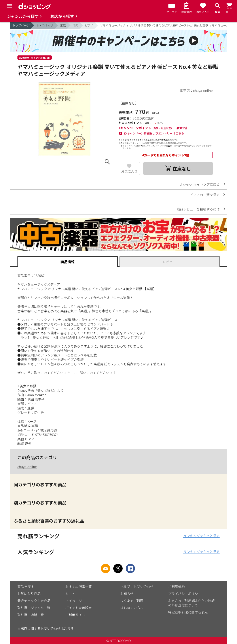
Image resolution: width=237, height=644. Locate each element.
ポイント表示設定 (79, 608)
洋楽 (75, 25)
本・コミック (45, 25)
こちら (69, 628)
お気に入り (129, 171)
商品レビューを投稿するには (198, 209)
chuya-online (27, 467)
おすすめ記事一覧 (79, 586)
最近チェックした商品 (34, 601)
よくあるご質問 (132, 601)
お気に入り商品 (29, 594)
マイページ (74, 601)
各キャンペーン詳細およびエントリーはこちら (154, 133)
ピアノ (89, 25)
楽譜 (63, 25)
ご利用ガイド (75, 615)
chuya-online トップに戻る (200, 184)
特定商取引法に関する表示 (188, 612)
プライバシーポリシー (185, 594)
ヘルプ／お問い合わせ (137, 586)
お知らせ (127, 594)
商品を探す (26, 586)
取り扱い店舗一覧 (31, 615)
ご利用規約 (177, 586)
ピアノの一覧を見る (205, 195)
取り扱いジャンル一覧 (34, 608)
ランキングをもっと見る (202, 536)
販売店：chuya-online (196, 90)
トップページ (21, 25)
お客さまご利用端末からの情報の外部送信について (191, 603)
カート (70, 594)
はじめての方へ (132, 608)
